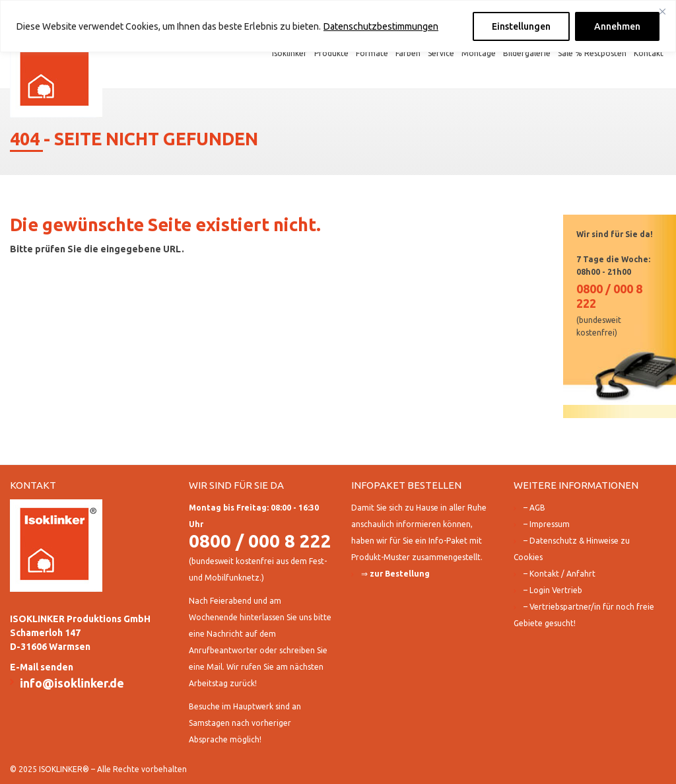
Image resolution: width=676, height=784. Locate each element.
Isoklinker (289, 53)
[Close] (662, 11)
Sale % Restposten (592, 53)
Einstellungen (521, 26)
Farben (408, 53)
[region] (338, 26)
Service (441, 53)
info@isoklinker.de (72, 683)
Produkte (331, 53)
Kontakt (649, 53)
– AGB (534, 508)
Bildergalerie (527, 53)
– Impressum (547, 524)
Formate (372, 53)
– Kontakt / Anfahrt (559, 574)
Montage (479, 53)
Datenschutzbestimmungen (381, 26)
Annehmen (617, 26)
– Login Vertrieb (553, 590)
